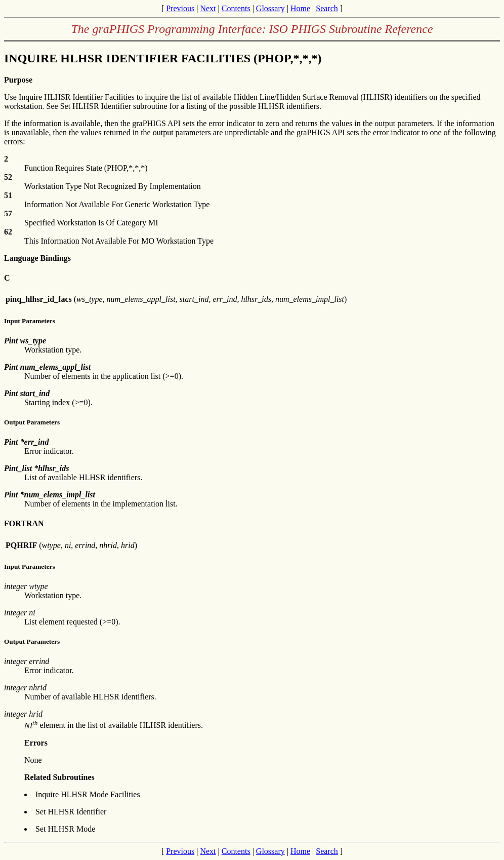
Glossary (270, 8)
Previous (180, 8)
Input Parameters (30, 321)
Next (208, 8)
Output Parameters (32, 422)
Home (300, 8)
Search (327, 8)
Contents (236, 8)
